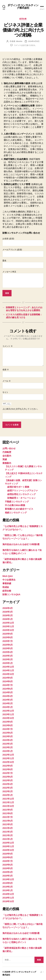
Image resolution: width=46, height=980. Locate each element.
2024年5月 (8, 692)
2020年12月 (8, 843)
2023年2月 (8, 747)
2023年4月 (8, 740)
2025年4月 (8, 652)
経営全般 (23, 19)
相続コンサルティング (16, 513)
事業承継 (7, 583)
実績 (5, 459)
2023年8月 (8, 725)
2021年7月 (8, 817)
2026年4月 (8, 608)
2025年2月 (8, 659)
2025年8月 (8, 637)
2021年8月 (8, 813)
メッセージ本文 (23, 279)
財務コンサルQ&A (11, 594)
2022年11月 (8, 758)
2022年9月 (8, 766)
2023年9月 (8, 722)
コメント (8, 346)
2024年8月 (8, 681)
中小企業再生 (9, 580)
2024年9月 (8, 678)
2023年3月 (8, 744)
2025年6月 (8, 645)
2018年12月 (8, 894)
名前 (6, 370)
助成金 (6, 587)
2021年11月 (8, 802)
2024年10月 (8, 674)
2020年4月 (8, 872)
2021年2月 (8, 835)
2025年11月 (8, 626)
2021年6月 (8, 821)
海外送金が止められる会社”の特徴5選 (21, 544)
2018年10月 (8, 901)
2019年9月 (8, 883)
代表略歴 (7, 452)
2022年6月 (8, 777)
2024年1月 (8, 707)
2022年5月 (8, 780)
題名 (23, 264)
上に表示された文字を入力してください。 (21, 409)
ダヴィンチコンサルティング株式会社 (23, 6)
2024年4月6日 (34, 41)
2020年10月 (8, 850)
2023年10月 (8, 718)
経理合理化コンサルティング (22, 494)
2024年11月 (8, 670)
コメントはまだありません (25, 45)
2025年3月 (8, 656)
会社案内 (7, 456)
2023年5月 (8, 736)
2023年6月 (8, 733)
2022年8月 (8, 769)
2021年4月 (8, 828)
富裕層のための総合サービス (19, 509)
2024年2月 (8, 703)
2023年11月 (8, 714)
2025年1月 (8, 663)
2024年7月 (8, 685)
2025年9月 (8, 634)
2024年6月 (8, 689)
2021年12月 (8, 799)
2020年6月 (8, 865)
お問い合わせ (9, 448)
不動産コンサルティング (17, 502)
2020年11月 (8, 846)
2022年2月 (8, 791)
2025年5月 (8, 648)
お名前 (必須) (23, 242)
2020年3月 (8, 876)
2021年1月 (8, 839)
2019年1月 (8, 890)
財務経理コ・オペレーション (22, 498)
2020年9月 (8, 854)
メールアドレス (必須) (23, 253)
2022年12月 (8, 755)
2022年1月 (8, 795)
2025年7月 (8, 641)
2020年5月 (8, 868)
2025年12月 (8, 623)
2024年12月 (8, 667)
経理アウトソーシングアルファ (23, 491)
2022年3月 (8, 788)
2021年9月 (8, 810)
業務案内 (7, 463)
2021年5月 (8, 824)
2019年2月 (8, 887)
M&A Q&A (8, 576)
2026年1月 (8, 619)
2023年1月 (8, 751)
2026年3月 (8, 612)
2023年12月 (8, 711)
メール (7, 381)
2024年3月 (8, 700)
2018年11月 (8, 898)
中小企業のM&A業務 (15, 505)
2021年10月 (8, 806)
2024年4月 (8, 696)
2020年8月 (8, 857)
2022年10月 (8, 762)
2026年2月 (8, 615)
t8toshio (19, 41)
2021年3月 (8, 832)
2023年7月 (8, 729)
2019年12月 (8, 879)
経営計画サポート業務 (18, 487)
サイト (5, 392)
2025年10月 (8, 630)
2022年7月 (8, 773)
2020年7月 (8, 861)
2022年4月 (8, 784)
